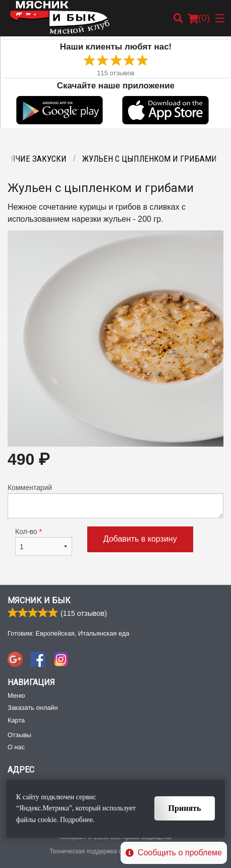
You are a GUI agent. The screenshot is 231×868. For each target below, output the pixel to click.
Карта (16, 720)
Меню (16, 695)
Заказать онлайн (33, 708)
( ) (199, 18)
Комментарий (115, 501)
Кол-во (44, 542)
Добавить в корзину (140, 539)
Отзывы (19, 735)
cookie (47, 820)
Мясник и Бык (39, 600)
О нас (16, 747)
